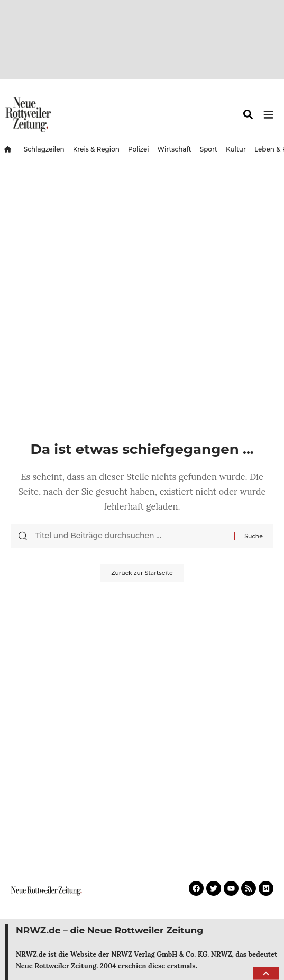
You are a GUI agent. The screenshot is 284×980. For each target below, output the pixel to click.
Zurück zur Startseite (142, 573)
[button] (266, 974)
